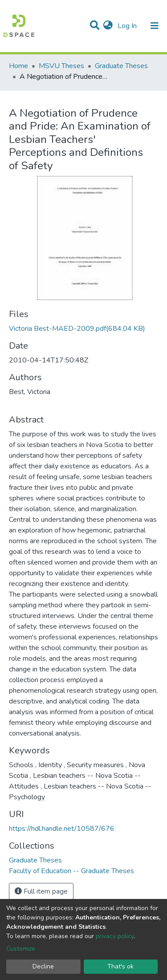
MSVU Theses (61, 66)
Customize (21, 949)
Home (18, 66)
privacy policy (115, 936)
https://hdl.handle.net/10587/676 (62, 829)
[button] (108, 26)
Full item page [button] (41, 891)
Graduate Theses (121, 66)
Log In (128, 26)
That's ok (120, 966)
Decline (43, 966)
